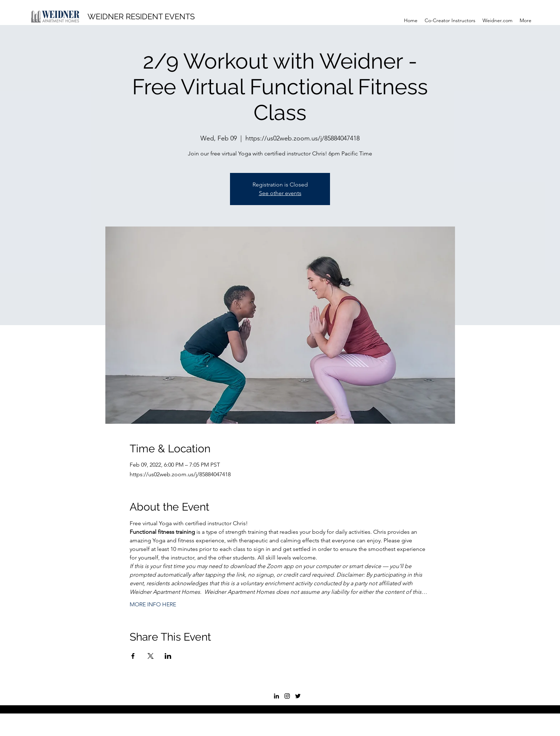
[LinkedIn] (276, 696)
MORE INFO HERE (153, 604)
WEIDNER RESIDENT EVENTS (141, 16)
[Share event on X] (151, 656)
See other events (280, 193)
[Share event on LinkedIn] (168, 656)
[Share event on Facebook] (133, 656)
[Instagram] (287, 696)
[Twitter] (298, 696)
